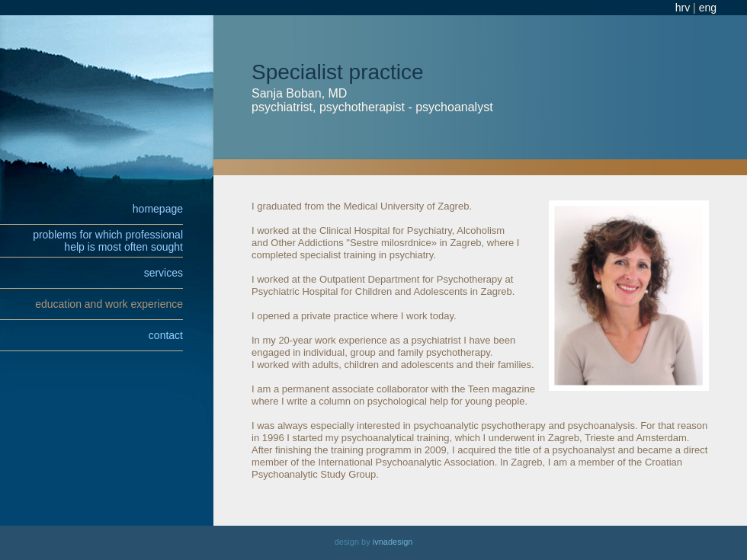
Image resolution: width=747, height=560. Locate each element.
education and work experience (109, 304)
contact (166, 335)
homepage (158, 209)
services (164, 273)
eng (708, 8)
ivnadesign (393, 542)
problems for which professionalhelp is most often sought (108, 241)
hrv (683, 8)
